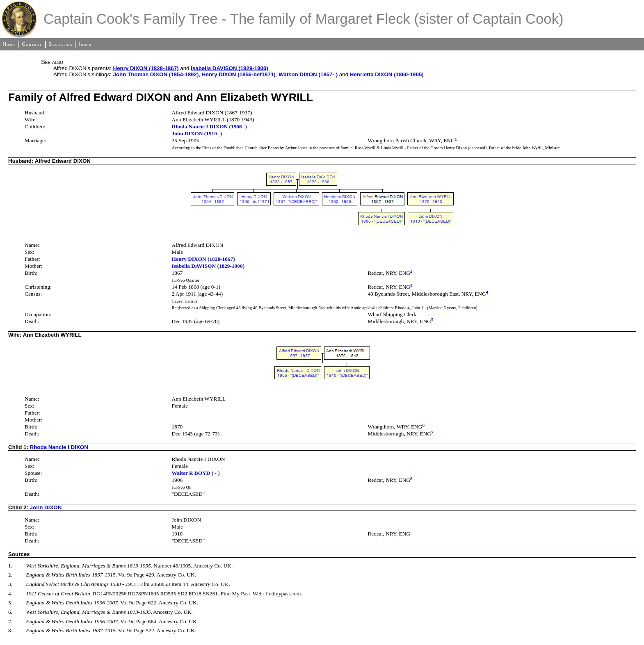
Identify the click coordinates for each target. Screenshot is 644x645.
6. (10, 612)
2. (10, 575)
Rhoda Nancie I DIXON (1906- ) (209, 126)
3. (10, 584)
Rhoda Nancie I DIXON (59, 447)
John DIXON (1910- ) (197, 133)
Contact (32, 44)
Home (9, 44)
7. (10, 621)
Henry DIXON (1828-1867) (146, 68)
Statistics (60, 44)
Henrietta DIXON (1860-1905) (387, 74)
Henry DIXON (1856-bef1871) (239, 74)
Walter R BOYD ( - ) (196, 473)
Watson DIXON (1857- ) (308, 74)
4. (10, 594)
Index (86, 44)
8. (10, 630)
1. (10, 566)
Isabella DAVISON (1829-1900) (230, 68)
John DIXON (46, 507)
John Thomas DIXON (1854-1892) (156, 74)
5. (10, 603)
